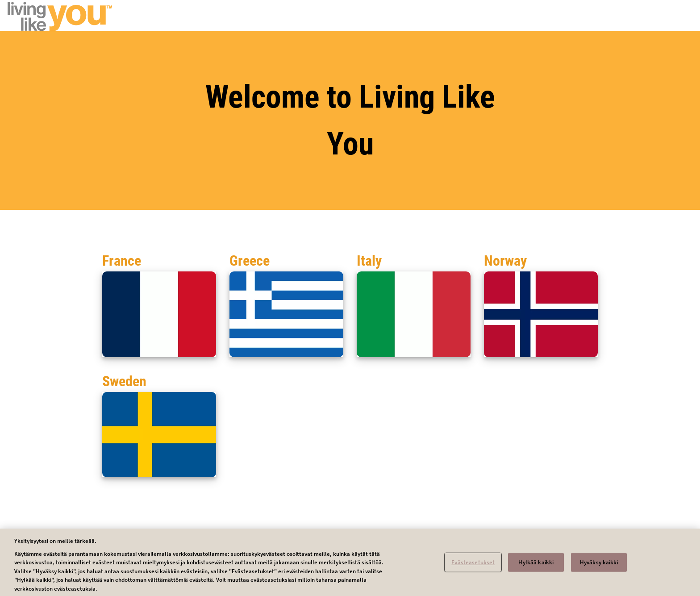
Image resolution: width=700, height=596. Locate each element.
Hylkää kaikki (536, 565)
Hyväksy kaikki (599, 565)
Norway (505, 261)
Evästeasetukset (473, 565)
